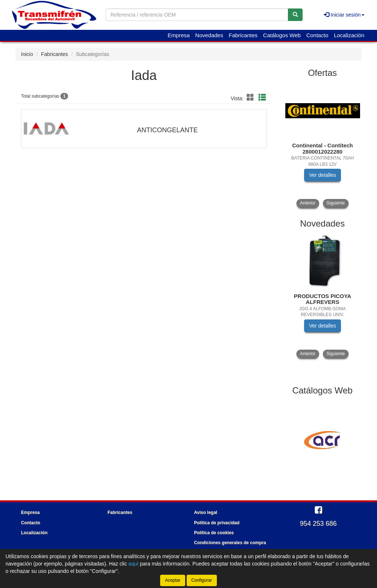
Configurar (202, 580)
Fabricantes (243, 35)
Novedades (209, 35)
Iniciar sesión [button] (344, 15)
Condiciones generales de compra (230, 543)
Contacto (317, 35)
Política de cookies (214, 533)
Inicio (27, 54)
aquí (133, 564)
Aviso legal (206, 512)
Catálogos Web (282, 35)
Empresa (179, 35)
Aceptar (172, 580)
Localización (349, 35)
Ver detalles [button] (322, 175)
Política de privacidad (217, 523)
